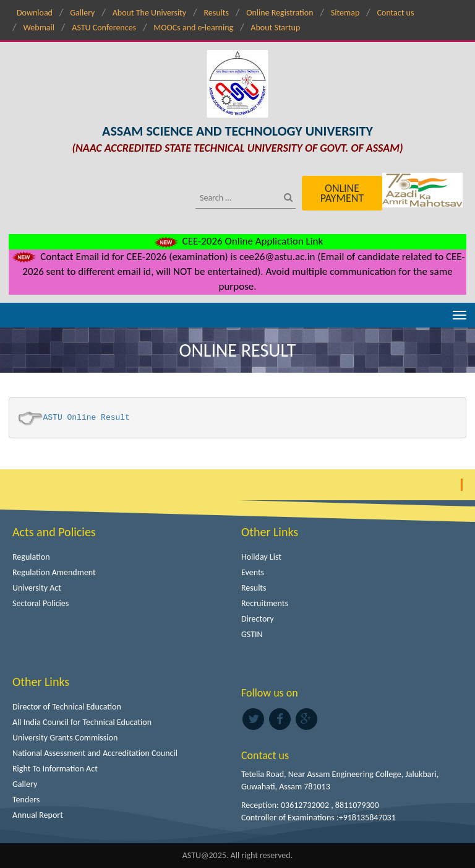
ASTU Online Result (87, 418)
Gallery (82, 13)
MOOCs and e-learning (193, 28)
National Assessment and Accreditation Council (95, 753)
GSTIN (252, 634)
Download (35, 13)
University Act (37, 588)
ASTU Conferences (104, 28)
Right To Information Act (55, 769)
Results (216, 13)
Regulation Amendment (54, 572)
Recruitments (265, 603)
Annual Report (38, 815)
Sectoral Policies (41, 603)
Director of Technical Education (67, 707)
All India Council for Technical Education (82, 722)
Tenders (26, 800)
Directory (258, 619)
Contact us (396, 13)
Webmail (39, 28)
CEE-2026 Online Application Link (237, 241)
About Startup (275, 28)
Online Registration (280, 13)
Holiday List (261, 557)
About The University (149, 13)
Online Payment (342, 193)
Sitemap (345, 13)
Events (253, 572)
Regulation (31, 557)
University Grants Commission (65, 738)
